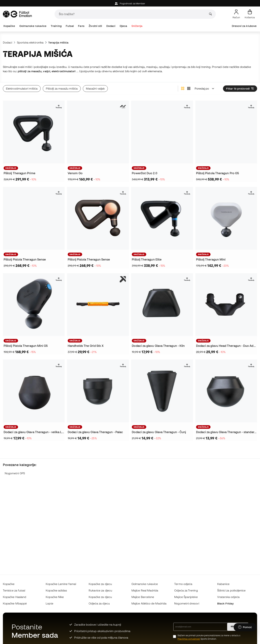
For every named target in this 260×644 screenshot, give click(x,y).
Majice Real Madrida (145, 590)
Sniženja (137, 26)
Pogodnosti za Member (130, 4)
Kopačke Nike (55, 597)
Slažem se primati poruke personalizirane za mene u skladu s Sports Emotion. (209, 637)
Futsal (70, 26)
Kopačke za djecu (100, 584)
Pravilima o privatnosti (189, 639)
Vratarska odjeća (228, 597)
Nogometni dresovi (187, 603)
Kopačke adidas (56, 590)
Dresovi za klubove (244, 26)
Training (56, 26)
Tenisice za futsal (14, 590)
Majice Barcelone (143, 597)
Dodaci (111, 26)
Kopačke (9, 26)
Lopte (49, 603)
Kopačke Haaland (15, 597)
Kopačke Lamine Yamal (61, 584)
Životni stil (95, 26)
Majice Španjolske (186, 597)
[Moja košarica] (250, 14)
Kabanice (223, 584)
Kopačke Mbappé (15, 603)
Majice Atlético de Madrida (149, 603)
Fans (81, 26)
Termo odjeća (183, 584)
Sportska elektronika (30, 42)
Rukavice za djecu (100, 590)
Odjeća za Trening (186, 590)
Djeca (123, 26)
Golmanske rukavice (33, 26)
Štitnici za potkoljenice (231, 590)
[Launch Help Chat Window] (245, 627)
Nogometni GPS (15, 473)
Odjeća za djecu (99, 603)
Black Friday (226, 603)
